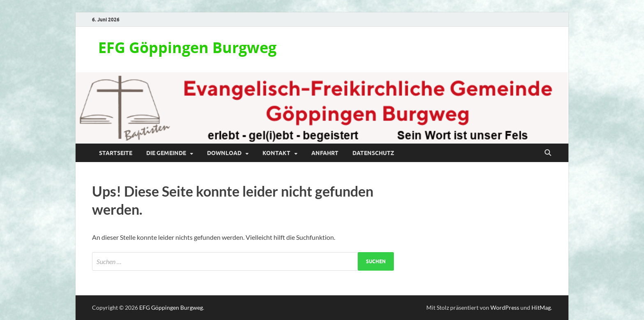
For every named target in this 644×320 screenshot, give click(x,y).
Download (224, 153)
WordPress (505, 307)
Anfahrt (325, 153)
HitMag (541, 307)
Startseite (116, 153)
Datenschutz (373, 153)
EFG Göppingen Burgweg (187, 48)
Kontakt (276, 153)
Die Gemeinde (166, 153)
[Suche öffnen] (548, 153)
